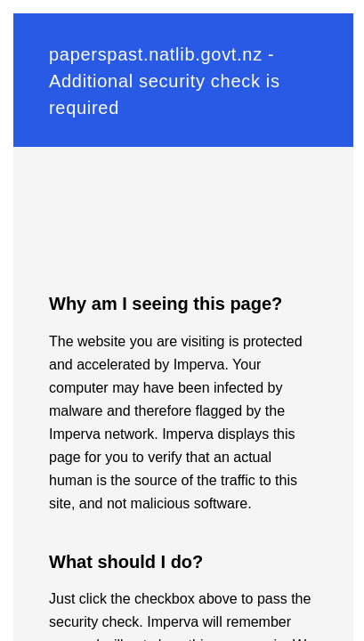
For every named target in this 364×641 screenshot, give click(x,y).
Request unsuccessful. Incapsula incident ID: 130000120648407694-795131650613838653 (182, 320)
